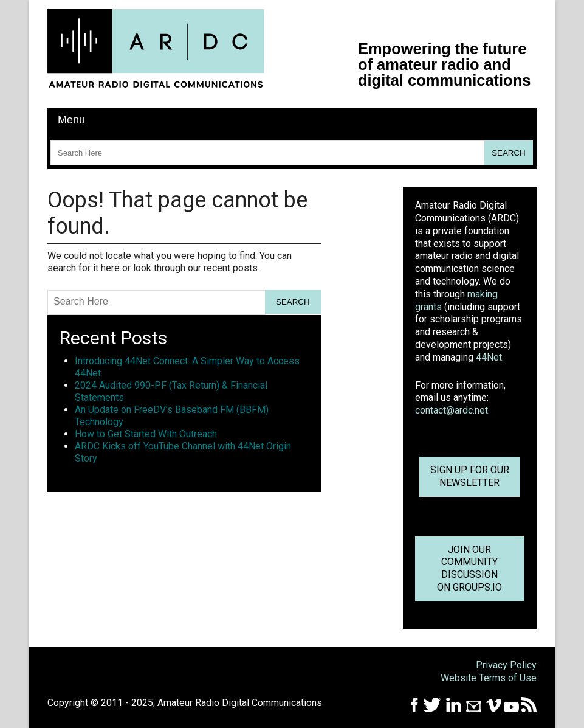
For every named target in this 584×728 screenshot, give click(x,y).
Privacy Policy (506, 665)
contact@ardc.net (452, 410)
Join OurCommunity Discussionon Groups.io (469, 568)
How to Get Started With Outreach (146, 434)
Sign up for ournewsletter (470, 476)
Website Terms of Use (489, 678)
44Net (489, 357)
